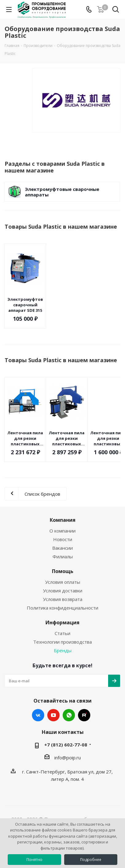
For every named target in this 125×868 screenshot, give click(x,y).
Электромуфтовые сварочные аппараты (62, 192)
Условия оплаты (63, 582)
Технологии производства (62, 642)
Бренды (63, 650)
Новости (63, 539)
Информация (62, 622)
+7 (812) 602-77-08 (66, 745)
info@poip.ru (68, 758)
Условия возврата (63, 599)
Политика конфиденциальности (62, 608)
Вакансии (62, 548)
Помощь (63, 571)
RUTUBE (84, 715)
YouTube (53, 715)
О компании (62, 531)
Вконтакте (38, 715)
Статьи (62, 633)
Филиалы (63, 556)
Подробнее (91, 860)
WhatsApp (69, 715)
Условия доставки (63, 591)
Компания (63, 520)
